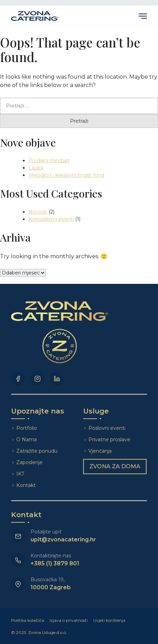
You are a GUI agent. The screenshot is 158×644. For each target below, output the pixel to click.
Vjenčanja (100, 451)
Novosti (38, 212)
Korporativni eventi (51, 219)
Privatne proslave (109, 440)
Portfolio (27, 428)
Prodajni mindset (49, 160)
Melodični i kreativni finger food (66, 175)
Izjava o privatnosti (69, 620)
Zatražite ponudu (38, 451)
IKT (20, 474)
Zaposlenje (29, 462)
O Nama (27, 440)
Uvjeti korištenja (109, 620)
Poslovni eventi (107, 428)
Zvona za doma (115, 466)
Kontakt (26, 485)
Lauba (36, 168)
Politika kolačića (28, 620)
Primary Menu (143, 16)
